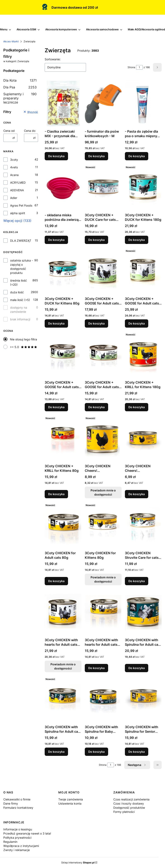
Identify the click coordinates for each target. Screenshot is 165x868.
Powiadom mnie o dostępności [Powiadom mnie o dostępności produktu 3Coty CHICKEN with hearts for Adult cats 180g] (63, 666)
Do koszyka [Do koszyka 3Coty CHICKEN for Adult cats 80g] (56, 581)
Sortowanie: (53, 59)
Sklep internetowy (78, 863)
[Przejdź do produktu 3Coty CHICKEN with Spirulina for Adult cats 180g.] (143, 612)
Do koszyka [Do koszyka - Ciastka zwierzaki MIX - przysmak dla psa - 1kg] (56, 156)
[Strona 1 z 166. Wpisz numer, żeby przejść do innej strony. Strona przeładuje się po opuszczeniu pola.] (139, 67)
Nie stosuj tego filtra (23, 339)
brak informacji (20, 319)
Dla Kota (20, 80)
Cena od (9, 131)
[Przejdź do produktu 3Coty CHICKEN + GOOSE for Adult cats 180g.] (103, 271)
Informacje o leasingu (18, 829)
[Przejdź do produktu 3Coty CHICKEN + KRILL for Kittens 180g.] (143, 355)
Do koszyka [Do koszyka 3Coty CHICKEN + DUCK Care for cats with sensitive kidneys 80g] (96, 240)
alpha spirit (18, 213)
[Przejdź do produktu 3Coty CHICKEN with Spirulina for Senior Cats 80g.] (143, 699)
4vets (14, 167)
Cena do (30, 131)
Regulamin (10, 842)
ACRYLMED (18, 183)
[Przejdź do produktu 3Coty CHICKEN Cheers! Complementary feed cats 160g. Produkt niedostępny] (103, 438)
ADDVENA (17, 190)
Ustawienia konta (70, 803)
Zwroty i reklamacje (17, 850)
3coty (14, 160)
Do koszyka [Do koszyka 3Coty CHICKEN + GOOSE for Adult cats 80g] (56, 407)
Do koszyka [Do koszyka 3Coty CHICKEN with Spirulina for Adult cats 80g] (56, 752)
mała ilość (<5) (20, 300)
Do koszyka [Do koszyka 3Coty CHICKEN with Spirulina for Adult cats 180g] (137, 668)
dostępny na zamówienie (19, 310)
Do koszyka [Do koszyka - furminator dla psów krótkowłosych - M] (96, 156)
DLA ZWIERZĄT (21, 241)
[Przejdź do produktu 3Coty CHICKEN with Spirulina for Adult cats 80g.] (63, 699)
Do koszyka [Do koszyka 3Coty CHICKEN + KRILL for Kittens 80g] (56, 494)
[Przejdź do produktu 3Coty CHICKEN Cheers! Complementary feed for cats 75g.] (143, 438)
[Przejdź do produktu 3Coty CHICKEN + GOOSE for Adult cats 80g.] (63, 355)
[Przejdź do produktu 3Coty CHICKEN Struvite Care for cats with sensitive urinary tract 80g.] (143, 525)
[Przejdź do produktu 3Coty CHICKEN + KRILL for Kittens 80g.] (63, 438)
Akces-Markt (11, 41)
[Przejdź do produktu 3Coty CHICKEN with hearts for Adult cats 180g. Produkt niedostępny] (63, 612)
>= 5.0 (24, 347)
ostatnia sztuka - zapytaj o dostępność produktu (22, 267)
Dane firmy (11, 803)
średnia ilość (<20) (19, 282)
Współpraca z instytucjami (21, 846)
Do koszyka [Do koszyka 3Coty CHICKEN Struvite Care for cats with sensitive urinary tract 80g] (137, 581)
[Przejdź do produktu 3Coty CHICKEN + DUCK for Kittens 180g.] (143, 187)
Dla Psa (20, 87)
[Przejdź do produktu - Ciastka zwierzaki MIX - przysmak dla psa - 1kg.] (63, 104)
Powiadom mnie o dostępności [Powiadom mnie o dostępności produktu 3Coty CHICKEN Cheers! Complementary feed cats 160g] (103, 492)
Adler (14, 198)
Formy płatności (124, 812)
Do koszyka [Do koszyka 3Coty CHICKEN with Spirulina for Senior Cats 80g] (137, 752)
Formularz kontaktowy (18, 808)
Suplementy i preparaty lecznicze (20, 98)
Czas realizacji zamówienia (131, 799)
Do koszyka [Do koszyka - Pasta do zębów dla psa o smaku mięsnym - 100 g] (137, 156)
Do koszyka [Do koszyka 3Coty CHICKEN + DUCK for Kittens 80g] (56, 323)
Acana (14, 175)
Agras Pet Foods (21, 205)
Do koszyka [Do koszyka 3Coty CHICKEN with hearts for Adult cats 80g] (96, 668)
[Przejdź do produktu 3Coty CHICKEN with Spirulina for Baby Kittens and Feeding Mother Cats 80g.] (103, 699)
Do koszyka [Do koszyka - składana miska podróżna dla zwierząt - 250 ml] (56, 240)
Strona (131, 67)
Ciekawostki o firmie (17, 799)
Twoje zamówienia (71, 799)
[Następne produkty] (137, 765)
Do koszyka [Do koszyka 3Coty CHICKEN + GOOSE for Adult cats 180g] (96, 323)
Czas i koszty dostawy (129, 803)
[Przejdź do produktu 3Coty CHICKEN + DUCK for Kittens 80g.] (63, 271)
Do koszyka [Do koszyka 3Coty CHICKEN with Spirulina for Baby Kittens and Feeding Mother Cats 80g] (96, 752)
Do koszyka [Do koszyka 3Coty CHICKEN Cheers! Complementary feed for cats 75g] (137, 494)
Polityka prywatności (17, 838)
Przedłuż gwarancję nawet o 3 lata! (27, 833)
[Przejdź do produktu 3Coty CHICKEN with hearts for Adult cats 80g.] (103, 612)
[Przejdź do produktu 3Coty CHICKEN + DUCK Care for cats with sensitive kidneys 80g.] (103, 187)
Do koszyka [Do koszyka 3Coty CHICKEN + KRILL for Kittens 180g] (137, 407)
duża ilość (17, 292)
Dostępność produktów (129, 808)
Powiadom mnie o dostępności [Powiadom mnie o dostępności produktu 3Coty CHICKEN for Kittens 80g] (103, 579)
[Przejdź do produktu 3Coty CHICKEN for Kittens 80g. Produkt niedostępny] (103, 525)
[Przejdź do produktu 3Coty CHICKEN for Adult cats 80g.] (63, 525)
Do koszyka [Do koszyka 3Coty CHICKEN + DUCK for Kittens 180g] (137, 240)
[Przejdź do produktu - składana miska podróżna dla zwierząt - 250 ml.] (63, 187)
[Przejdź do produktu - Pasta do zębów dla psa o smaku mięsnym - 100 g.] (143, 104)
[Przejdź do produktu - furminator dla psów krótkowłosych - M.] (103, 104)
